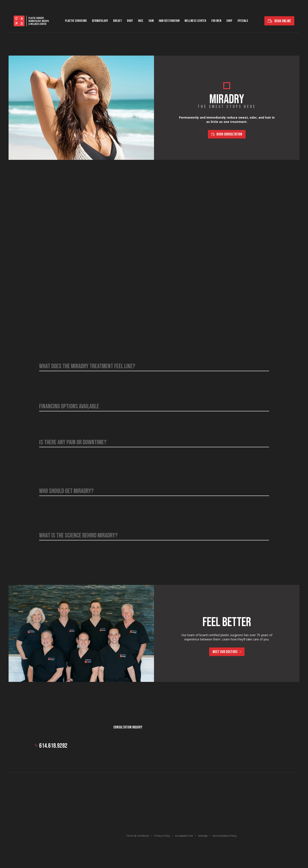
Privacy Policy (162, 836)
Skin (151, 21)
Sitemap (203, 836)
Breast (118, 21)
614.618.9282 (53, 746)
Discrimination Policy (225, 836)
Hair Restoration (169, 21)
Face (141, 21)
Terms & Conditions (138, 836)
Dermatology (100, 21)
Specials (243, 21)
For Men (216, 21)
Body (130, 21)
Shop (229, 21)
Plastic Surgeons (76, 21)
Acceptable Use (184, 836)
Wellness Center (195, 21)
